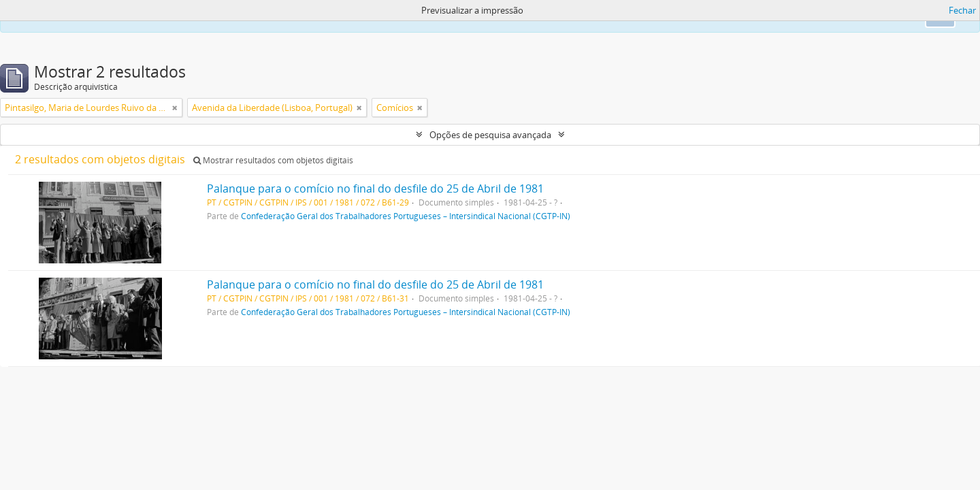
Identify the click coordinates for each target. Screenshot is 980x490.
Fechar (962, 10)
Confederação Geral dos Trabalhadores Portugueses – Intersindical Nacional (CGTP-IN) (406, 216)
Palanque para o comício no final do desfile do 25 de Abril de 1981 (375, 189)
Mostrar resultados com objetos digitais (273, 160)
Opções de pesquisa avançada (490, 135)
